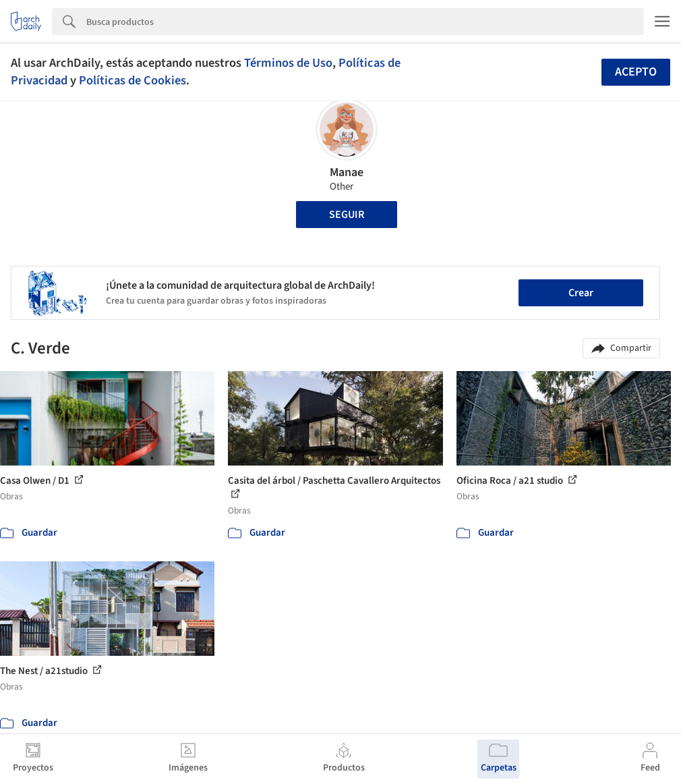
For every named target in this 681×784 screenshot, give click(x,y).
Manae (347, 172)
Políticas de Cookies (132, 80)
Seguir (347, 215)
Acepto (636, 72)
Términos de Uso (288, 63)
